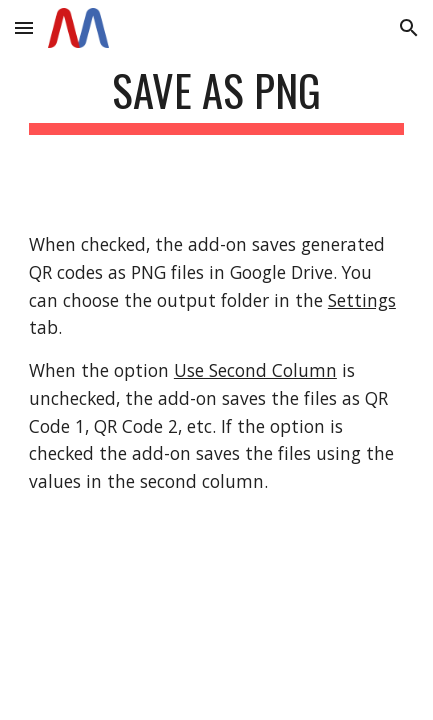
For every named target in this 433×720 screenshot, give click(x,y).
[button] (24, 27)
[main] (216, 99)
